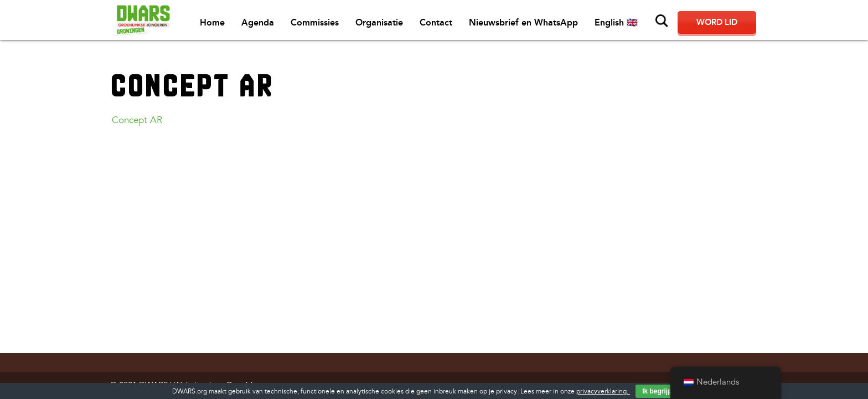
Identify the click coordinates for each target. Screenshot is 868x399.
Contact (436, 22)
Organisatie (379, 22)
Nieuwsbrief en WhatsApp (523, 22)
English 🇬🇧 (616, 22)
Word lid (717, 22)
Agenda (258, 22)
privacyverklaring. (603, 392)
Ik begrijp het (663, 391)
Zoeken (662, 21)
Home (212, 22)
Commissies (315, 22)
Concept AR (137, 120)
